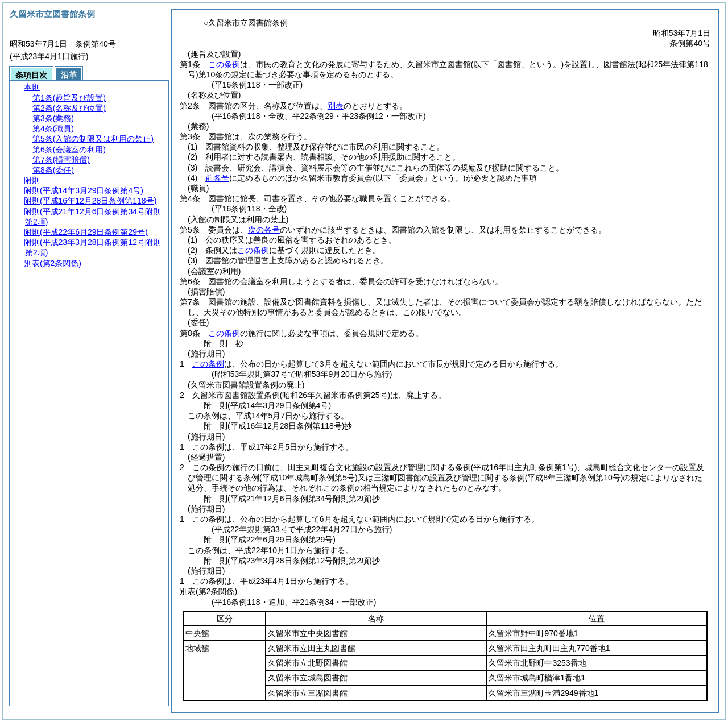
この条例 (224, 64)
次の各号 (264, 230)
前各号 (217, 178)
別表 (336, 106)
